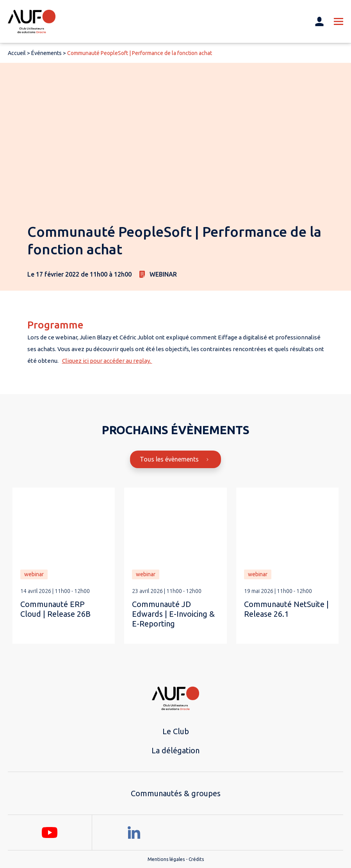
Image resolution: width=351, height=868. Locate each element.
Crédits (196, 859)
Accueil (17, 53)
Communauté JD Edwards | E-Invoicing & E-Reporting (173, 614)
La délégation (175, 750)
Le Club (176, 731)
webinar (34, 574)
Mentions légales (166, 859)
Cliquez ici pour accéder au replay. (107, 361)
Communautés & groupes (176, 793)
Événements (46, 53)
